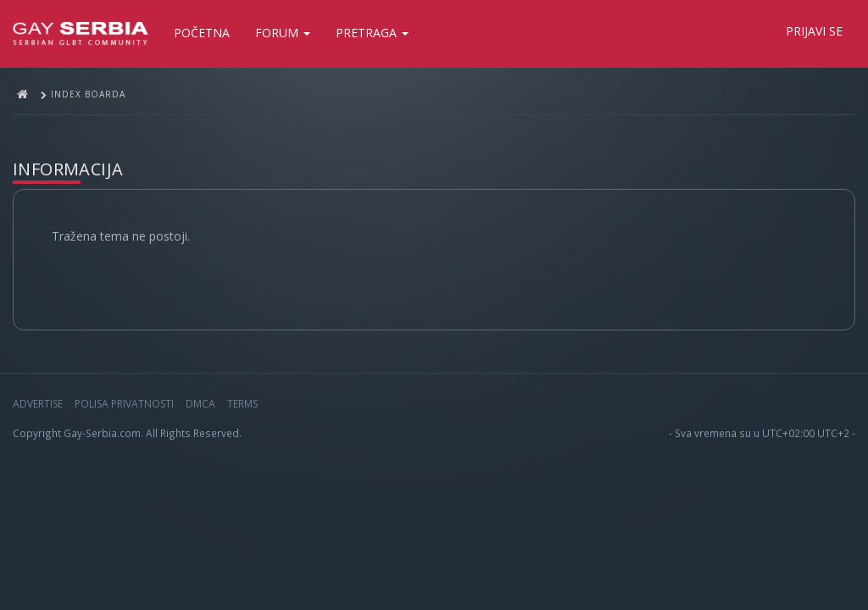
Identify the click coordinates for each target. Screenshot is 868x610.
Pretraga (372, 33)
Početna (202, 33)
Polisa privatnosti (124, 404)
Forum (283, 33)
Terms (242, 404)
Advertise (38, 404)
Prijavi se (814, 31)
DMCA (200, 404)
